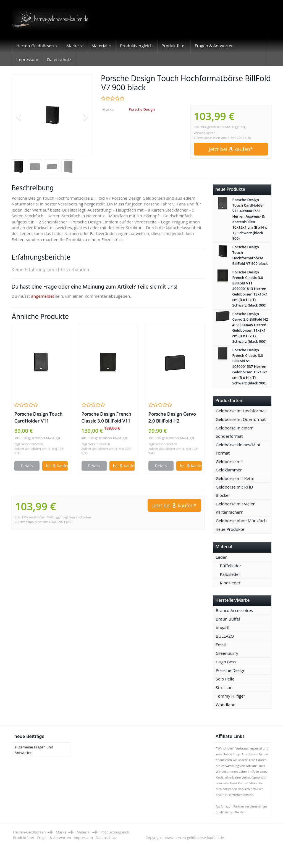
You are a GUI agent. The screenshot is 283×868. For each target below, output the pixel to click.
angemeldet (43, 296)
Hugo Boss (226, 662)
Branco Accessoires (234, 610)
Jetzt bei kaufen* (231, 149)
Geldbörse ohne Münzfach (241, 521)
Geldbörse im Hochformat (241, 411)
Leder (221, 557)
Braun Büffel (228, 619)
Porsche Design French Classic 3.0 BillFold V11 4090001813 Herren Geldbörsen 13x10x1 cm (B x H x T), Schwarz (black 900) (108, 417)
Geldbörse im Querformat (241, 419)
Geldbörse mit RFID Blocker (234, 491)
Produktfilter (174, 46)
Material (101, 46)
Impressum (27, 59)
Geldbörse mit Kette (235, 478)
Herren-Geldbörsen (37, 46)
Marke (74, 46)
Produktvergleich (136, 46)
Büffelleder (231, 566)
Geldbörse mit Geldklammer (230, 466)
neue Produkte (230, 529)
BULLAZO (225, 636)
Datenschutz (59, 59)
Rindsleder (230, 583)
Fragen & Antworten (214, 46)
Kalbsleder (230, 574)
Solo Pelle (225, 679)
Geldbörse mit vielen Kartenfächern (236, 508)
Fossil (221, 645)
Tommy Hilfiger (231, 696)
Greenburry (227, 653)
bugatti (223, 627)
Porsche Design (142, 109)
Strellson (224, 687)
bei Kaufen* (57, 466)
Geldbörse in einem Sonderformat (235, 432)
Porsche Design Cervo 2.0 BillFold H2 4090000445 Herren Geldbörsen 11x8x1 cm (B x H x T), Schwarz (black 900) (173, 417)
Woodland (226, 705)
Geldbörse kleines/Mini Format (238, 449)
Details (27, 466)
